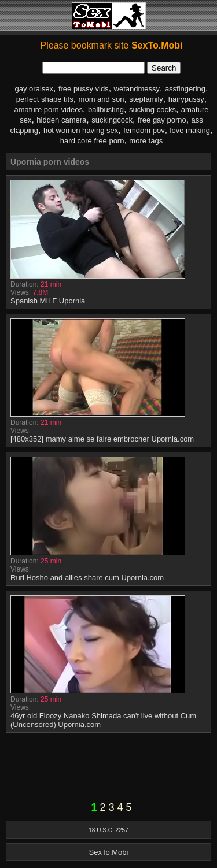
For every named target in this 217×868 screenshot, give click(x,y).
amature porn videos (49, 110)
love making (190, 130)
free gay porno (162, 120)
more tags (146, 141)
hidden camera (61, 120)
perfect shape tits (45, 99)
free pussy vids (84, 89)
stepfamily (146, 99)
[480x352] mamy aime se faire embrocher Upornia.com (102, 439)
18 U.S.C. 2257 (108, 830)
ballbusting (106, 110)
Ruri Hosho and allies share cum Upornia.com (87, 578)
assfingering (185, 89)
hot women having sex (81, 130)
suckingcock (112, 120)
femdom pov (144, 130)
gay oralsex (34, 89)
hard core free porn (92, 141)
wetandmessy (137, 89)
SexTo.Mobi (109, 852)
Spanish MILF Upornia (48, 301)
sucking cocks (152, 110)
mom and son (102, 99)
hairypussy (186, 99)
